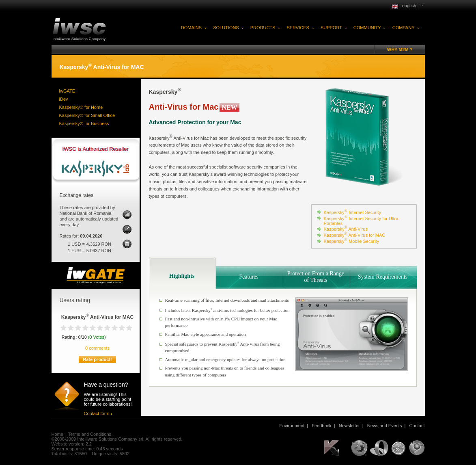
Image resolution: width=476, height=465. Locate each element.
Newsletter (349, 426)
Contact (417, 426)
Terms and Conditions (90, 434)
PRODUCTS (263, 28)
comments (97, 348)
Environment (292, 426)
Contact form (97, 413)
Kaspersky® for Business (84, 123)
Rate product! (97, 359)
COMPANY (404, 28)
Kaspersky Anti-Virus (346, 229)
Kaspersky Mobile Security (352, 241)
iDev (64, 99)
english (409, 6)
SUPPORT (331, 28)
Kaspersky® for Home (81, 107)
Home (57, 434)
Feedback (321, 426)
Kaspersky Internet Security (353, 212)
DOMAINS (191, 28)
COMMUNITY (367, 28)
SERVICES (298, 28)
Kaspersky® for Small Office (87, 115)
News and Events (385, 426)
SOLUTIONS (226, 28)
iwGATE (67, 91)
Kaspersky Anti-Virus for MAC (355, 235)
